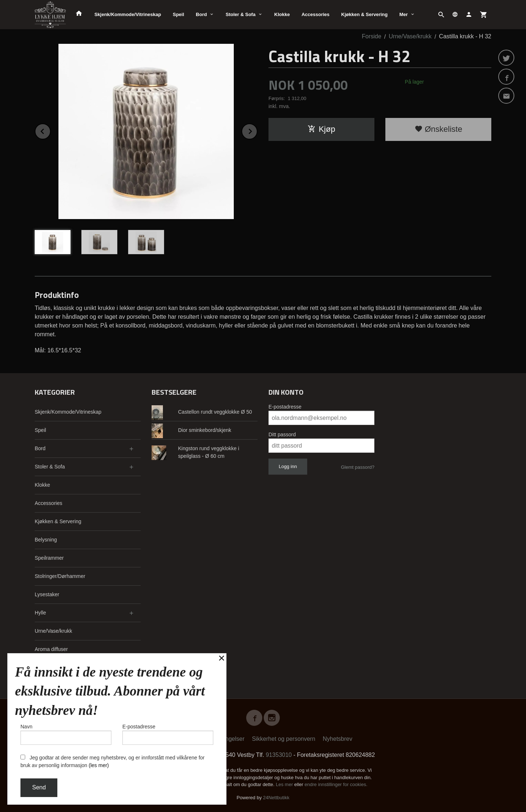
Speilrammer (49, 558)
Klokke (282, 14)
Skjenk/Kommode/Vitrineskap (128, 14)
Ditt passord (282, 434)
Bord (201, 14)
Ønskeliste (439, 129)
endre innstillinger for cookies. (336, 784)
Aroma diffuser (51, 649)
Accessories (315, 14)
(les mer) (99, 765)
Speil (178, 14)
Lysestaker (47, 594)
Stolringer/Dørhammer (60, 576)
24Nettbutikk (276, 798)
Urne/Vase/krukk (53, 631)
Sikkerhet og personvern (284, 739)
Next (257, 130)
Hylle (40, 613)
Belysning (46, 540)
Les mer (285, 784)
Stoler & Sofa (241, 14)
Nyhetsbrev (338, 739)
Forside (372, 36)
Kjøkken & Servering (364, 14)
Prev (50, 130)
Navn (66, 734)
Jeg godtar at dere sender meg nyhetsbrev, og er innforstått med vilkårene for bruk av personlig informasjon (113, 761)
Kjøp (321, 129)
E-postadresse (285, 407)
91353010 (279, 755)
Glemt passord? (358, 467)
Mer (403, 14)
